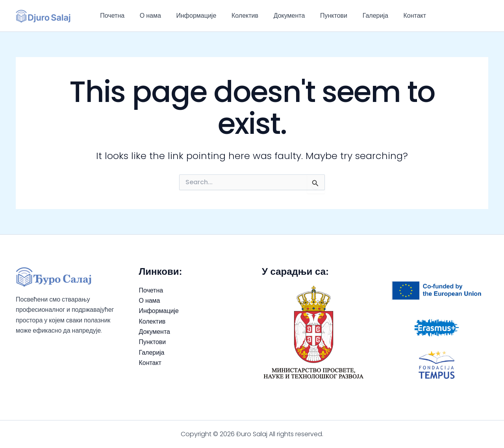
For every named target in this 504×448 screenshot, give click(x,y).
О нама (146, 16)
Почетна (111, 16)
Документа (278, 16)
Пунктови (319, 16)
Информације (190, 16)
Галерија (358, 16)
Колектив (236, 16)
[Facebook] (473, 16)
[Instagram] (485, 16)
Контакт (395, 16)
